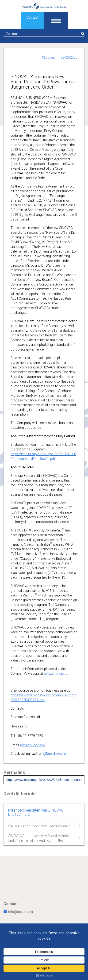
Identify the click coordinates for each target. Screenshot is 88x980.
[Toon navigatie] (56, 20)
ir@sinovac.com (33, 745)
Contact (32, 17)
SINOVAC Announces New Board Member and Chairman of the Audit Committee (39, 838)
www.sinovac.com (58, 674)
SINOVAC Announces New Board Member (39, 826)
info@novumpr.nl (19, 912)
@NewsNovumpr (55, 754)
